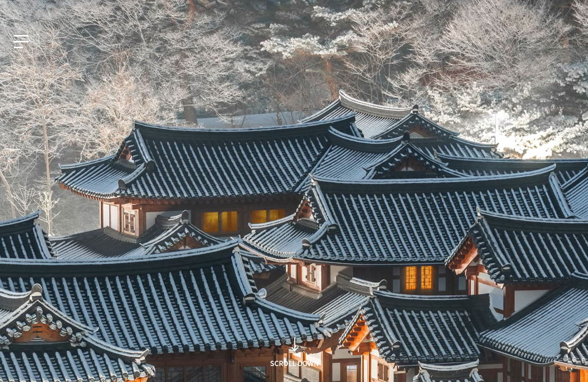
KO (16, 9)
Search (450, 210)
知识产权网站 (507, 9)
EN (40, 9)
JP (63, 9)
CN (86, 9)
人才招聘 (555, 9)
